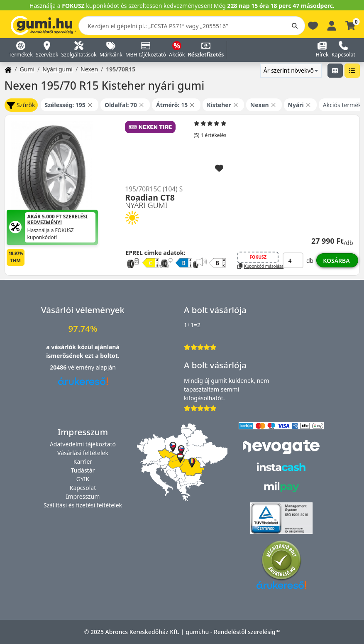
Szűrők (21, 105)
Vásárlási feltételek (83, 453)
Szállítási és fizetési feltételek (83, 505)
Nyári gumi (57, 69)
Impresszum (83, 496)
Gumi (27, 69)
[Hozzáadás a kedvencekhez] (219, 168)
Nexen (89, 69)
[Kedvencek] (313, 25)
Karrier (83, 462)
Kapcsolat (83, 488)
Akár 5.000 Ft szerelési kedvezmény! (58, 220)
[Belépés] (332, 25)
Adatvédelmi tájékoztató (83, 444)
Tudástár (83, 470)
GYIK (83, 479)
